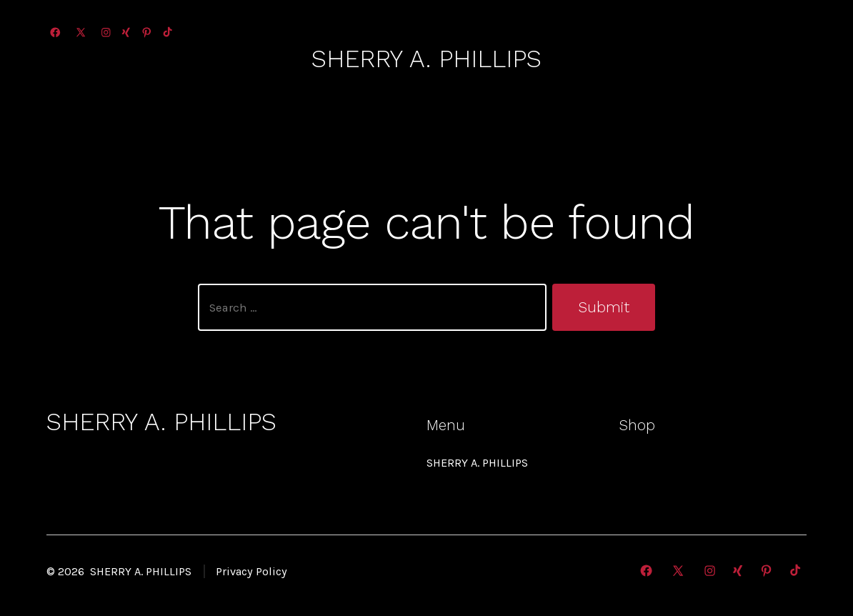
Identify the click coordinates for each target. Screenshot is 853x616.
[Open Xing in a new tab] (126, 33)
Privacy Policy (251, 571)
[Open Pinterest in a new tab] (147, 33)
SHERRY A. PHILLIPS (477, 463)
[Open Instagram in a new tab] (106, 33)
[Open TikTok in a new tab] (167, 33)
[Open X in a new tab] (81, 33)
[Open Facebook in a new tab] (55, 33)
